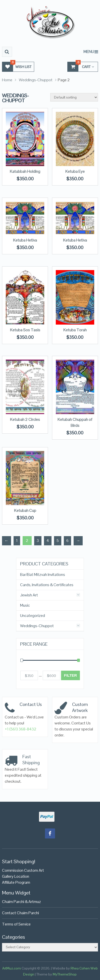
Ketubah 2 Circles (25, 419)
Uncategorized (33, 616)
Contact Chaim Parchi (20, 913)
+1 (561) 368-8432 (21, 729)
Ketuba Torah (75, 330)
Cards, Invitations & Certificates (47, 585)
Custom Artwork (80, 707)
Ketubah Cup (25, 511)
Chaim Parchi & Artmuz (21, 902)
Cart (81, 67)
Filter (70, 675)
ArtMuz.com (12, 968)
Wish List (17, 67)
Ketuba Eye (75, 171)
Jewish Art (29, 595)
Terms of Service (16, 924)
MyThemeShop (65, 974)
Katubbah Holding (25, 171)
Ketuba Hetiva (25, 240)
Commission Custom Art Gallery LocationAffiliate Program (23, 876)
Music (25, 605)
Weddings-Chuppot (36, 80)
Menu (89, 52)
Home (7, 80)
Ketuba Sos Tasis (25, 330)
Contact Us (31, 704)
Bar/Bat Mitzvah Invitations (43, 575)
